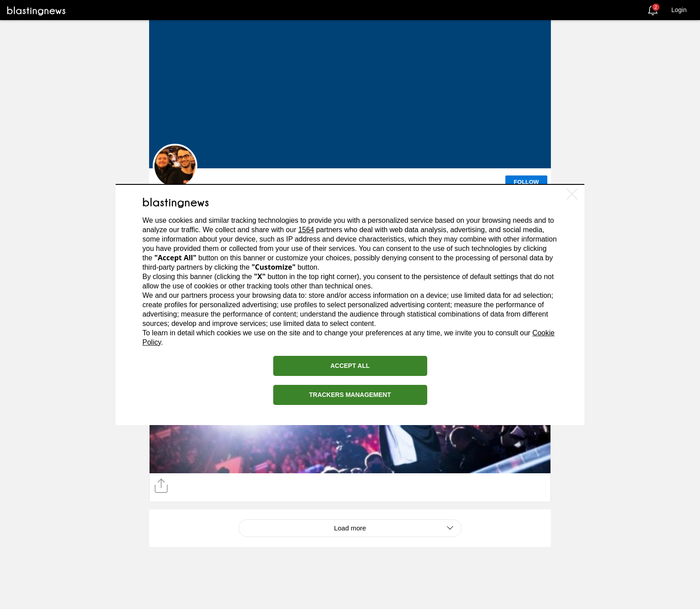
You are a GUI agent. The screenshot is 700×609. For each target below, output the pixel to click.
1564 (306, 230)
